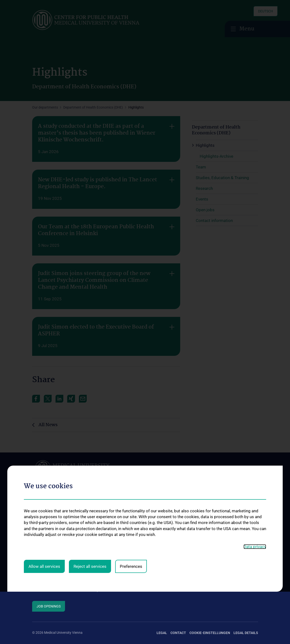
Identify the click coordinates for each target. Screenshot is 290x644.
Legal (162, 633)
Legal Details (246, 633)
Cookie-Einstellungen (210, 633)
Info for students (45, 545)
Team (36, 537)
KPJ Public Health (155, 571)
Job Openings (49, 606)
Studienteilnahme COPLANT (221, 529)
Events (37, 568)
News (36, 560)
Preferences (131, 495)
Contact (38, 584)
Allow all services (44, 495)
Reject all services (90, 495)
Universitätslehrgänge (158, 536)
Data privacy (255, 475)
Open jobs (40, 576)
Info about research (47, 552)
